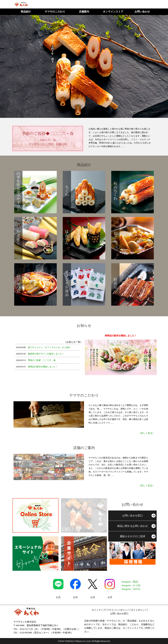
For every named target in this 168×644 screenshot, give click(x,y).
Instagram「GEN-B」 (132, 589)
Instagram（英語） (131, 582)
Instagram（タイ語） (132, 585)
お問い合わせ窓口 (119, 614)
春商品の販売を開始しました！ (43, 367)
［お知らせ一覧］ (73, 342)
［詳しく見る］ (147, 433)
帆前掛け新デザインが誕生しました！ (46, 354)
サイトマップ (98, 610)
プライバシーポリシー (118, 610)
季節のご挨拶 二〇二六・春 (42, 360)
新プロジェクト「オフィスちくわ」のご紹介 (49, 347)
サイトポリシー (139, 610)
